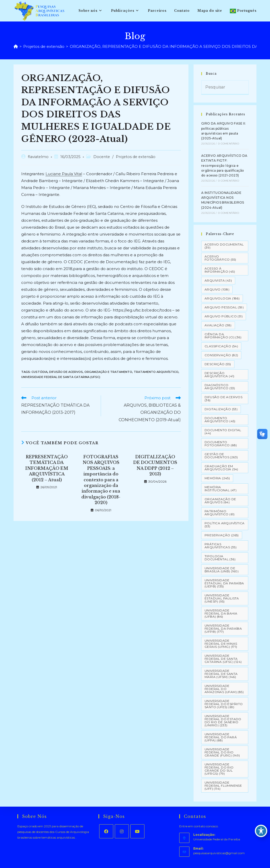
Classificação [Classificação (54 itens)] (221, 346)
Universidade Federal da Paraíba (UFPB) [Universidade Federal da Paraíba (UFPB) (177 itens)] (223, 628)
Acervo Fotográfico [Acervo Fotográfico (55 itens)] (220, 258)
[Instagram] (122, 831)
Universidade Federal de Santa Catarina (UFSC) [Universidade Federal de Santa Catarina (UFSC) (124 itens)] (223, 659)
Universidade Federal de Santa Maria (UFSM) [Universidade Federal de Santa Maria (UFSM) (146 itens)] (221, 674)
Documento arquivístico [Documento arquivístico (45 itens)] (220, 420)
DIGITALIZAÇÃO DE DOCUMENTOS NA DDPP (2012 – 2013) (155, 465)
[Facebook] (106, 831)
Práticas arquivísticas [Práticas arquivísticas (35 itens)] (221, 546)
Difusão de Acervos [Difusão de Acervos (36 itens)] (223, 399)
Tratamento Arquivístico (156, 372)
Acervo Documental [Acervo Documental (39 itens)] (224, 246)
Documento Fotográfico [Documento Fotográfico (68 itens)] (221, 444)
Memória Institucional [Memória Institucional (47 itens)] (221, 489)
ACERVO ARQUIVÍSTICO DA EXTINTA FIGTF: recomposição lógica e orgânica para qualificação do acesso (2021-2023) (224, 165)
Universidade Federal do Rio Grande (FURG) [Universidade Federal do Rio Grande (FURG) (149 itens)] (222, 752)
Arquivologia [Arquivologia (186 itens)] (222, 298)
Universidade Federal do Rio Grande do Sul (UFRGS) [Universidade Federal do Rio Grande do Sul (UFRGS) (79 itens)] (219, 769)
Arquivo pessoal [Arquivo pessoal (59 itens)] (224, 307)
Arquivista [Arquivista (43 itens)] (218, 280)
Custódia (40, 372)
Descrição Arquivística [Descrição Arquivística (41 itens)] (220, 375)
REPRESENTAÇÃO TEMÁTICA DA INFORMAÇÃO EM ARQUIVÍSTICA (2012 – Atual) (47, 468)
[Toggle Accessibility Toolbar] (261, 831)
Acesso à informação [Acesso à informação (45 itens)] (220, 270)
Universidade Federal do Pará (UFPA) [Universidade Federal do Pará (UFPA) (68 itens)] (221, 737)
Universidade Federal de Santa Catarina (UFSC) (61, 377)
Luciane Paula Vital (64, 174)
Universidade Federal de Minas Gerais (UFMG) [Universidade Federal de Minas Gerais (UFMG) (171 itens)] (221, 644)
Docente (102, 157)
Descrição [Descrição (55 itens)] (218, 364)
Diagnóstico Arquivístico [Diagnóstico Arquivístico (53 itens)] (220, 387)
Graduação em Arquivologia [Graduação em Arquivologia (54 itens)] (221, 468)
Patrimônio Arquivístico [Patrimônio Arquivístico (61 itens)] (220, 513)
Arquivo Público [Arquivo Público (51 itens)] (224, 316)
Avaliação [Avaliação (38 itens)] (218, 325)
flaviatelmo (38, 157)
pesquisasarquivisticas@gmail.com (219, 853)
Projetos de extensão (136, 157)
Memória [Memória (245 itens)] (217, 478)
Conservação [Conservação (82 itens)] (221, 355)
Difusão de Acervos (66, 372)
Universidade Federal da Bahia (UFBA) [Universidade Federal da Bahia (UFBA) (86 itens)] (221, 613)
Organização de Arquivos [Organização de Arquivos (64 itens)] (220, 501)
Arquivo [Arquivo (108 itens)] (217, 289)
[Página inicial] (16, 46)
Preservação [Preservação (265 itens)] (222, 535)
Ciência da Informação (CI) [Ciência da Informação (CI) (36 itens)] (223, 336)
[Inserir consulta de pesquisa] (225, 88)
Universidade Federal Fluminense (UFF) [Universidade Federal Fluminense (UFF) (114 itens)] (223, 786)
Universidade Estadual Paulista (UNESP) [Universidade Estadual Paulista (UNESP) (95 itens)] (222, 598)
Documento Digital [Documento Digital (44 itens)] (223, 432)
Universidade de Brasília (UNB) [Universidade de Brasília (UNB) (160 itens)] (222, 570)
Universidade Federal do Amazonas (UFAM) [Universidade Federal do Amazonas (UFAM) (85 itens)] (224, 689)
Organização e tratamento (108, 372)
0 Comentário (228, 144)
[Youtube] (137, 831)
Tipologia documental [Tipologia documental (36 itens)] (220, 558)
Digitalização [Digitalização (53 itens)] (221, 409)
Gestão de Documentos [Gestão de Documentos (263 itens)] (221, 456)
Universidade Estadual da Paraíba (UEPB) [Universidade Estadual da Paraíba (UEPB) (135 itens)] (224, 583)
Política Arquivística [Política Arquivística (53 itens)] (224, 525)
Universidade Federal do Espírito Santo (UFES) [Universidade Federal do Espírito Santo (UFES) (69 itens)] (224, 704)
